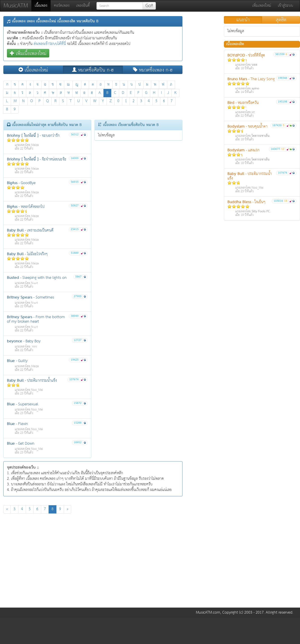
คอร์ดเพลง (62, 6)
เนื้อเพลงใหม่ (33, 70)
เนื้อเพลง (43, 6)
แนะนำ (243, 20)
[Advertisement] (42, 562)
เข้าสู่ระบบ (285, 6)
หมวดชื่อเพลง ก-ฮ (153, 70)
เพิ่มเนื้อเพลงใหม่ (28, 53)
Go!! (149, 6)
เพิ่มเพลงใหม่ (262, 6)
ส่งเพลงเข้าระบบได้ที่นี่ (50, 44)
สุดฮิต (281, 20)
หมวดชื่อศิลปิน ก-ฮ (93, 70)
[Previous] (7, 509)
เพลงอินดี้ (83, 6)
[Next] (67, 509)
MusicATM (16, 6)
